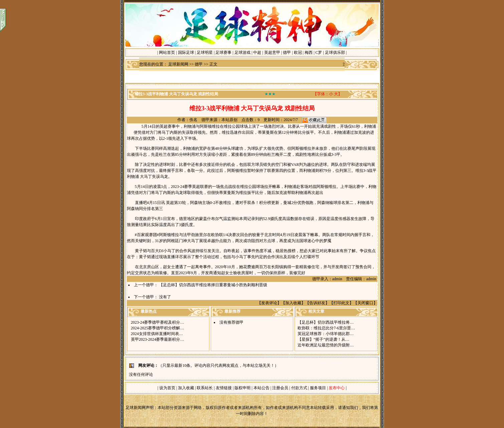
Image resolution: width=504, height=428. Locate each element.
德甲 (287, 52)
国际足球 (186, 52)
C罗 (319, 52)
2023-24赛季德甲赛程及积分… (158, 322)
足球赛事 (223, 52)
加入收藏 (293, 303)
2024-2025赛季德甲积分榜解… (158, 328)
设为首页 (167, 388)
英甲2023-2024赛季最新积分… (158, 339)
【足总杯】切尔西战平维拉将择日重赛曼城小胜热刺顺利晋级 (213, 285)
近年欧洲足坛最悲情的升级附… (326, 345)
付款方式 (300, 388)
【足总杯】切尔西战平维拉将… (326, 322)
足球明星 (205, 52)
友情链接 (224, 388)
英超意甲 (272, 52)
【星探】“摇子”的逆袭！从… (323, 339)
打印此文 (341, 303)
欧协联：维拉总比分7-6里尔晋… (326, 328)
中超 (257, 52)
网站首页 (167, 52)
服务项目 (317, 388)
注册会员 (281, 388)
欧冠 (298, 52)
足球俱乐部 (335, 52)
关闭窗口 (365, 303)
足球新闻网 (178, 64)
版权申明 (242, 388)
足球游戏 (242, 52)
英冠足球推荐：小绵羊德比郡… (326, 334)
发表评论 (269, 303)
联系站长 (205, 388)
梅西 (309, 52)
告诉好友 (317, 303)
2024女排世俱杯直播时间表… (157, 334)
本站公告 (262, 388)
